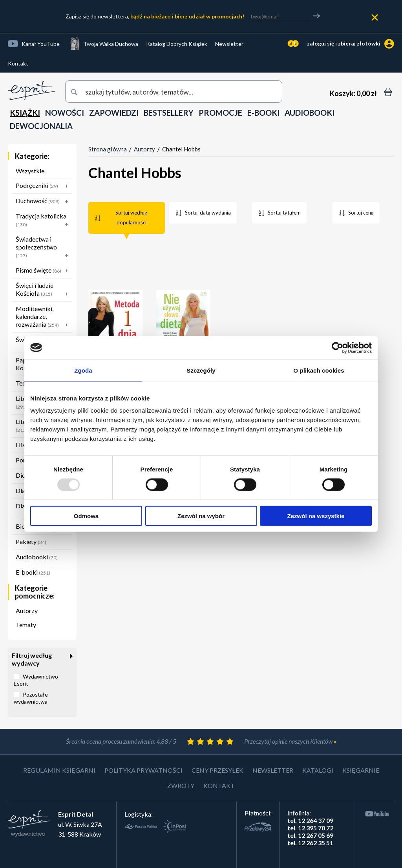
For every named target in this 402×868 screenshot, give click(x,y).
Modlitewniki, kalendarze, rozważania (44, 317)
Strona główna (108, 149)
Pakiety (31, 541)
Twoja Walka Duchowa (111, 44)
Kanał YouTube (41, 44)
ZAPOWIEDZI (114, 113)
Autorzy (27, 611)
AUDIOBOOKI (310, 113)
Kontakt (18, 63)
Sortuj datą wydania (208, 213)
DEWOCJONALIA (41, 126)
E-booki (33, 572)
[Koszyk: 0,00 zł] (353, 93)
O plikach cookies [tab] (319, 370)
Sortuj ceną (361, 213)
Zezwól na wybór (201, 516)
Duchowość (44, 201)
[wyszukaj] (174, 92)
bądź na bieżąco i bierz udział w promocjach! (187, 16)
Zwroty (181, 785)
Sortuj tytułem (284, 213)
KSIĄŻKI (25, 113)
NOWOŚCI (65, 113)
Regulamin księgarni (59, 770)
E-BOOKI (263, 113)
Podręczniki (44, 186)
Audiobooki (37, 557)
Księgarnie (361, 770)
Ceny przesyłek (217, 770)
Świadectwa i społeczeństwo (44, 248)
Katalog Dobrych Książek (177, 44)
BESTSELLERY (169, 113)
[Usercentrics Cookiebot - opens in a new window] (337, 348)
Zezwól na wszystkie (316, 516)
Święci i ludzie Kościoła (44, 290)
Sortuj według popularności (131, 218)
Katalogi (318, 770)
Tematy (26, 625)
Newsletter (229, 44)
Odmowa (86, 516)
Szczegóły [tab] (201, 370)
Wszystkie (30, 171)
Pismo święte (44, 271)
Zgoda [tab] (83, 370)
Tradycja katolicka (44, 221)
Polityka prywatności (143, 770)
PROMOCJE (220, 113)
